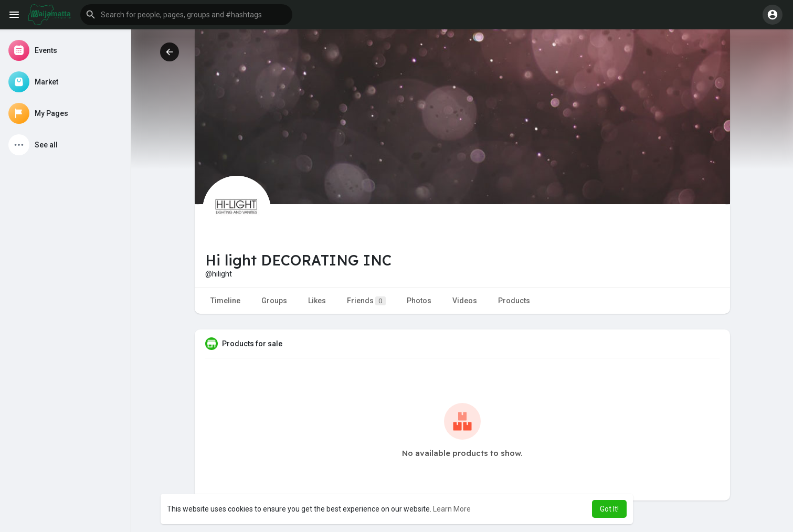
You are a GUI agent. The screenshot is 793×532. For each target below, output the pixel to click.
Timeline (225, 301)
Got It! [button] (609, 509)
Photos (419, 301)
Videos (465, 301)
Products (514, 301)
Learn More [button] (452, 509)
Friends (366, 301)
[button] (186, 15)
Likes (317, 301)
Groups (274, 301)
